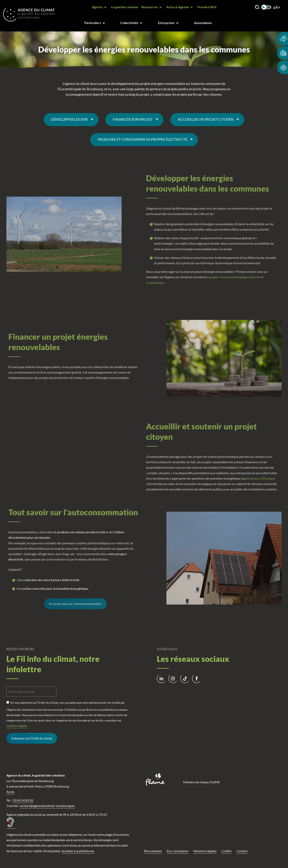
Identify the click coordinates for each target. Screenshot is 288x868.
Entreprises (166, 23)
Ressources (150, 7)
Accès (10, 792)
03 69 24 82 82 (23, 800)
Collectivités (129, 23)
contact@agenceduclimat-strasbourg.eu (47, 806)
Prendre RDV (207, 7)
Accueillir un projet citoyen (206, 119)
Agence (97, 7)
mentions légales (17, 726)
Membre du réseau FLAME (202, 782)
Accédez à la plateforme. (78, 851)
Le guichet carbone (125, 7)
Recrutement (153, 851)
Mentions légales (205, 851)
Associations (203, 23)
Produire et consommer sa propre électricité (142, 139)
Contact (242, 851)
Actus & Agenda (178, 7)
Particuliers (93, 23)
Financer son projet (133, 119)
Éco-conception (178, 851)
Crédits (226, 851)
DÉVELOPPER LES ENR (69, 119)
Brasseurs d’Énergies (261, 478)
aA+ (277, 7)
